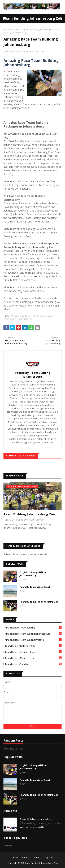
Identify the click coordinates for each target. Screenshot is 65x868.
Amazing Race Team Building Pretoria (33, 640)
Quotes (50, 857)
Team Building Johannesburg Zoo (32, 18)
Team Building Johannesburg (25, 29)
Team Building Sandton (33, 664)
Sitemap (26, 857)
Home (6, 29)
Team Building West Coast (35, 587)
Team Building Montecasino (33, 658)
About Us (38, 857)
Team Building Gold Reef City (33, 646)
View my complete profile (32, 827)
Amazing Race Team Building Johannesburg (32, 316)
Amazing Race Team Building (33, 628)
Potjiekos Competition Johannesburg (33, 574)
